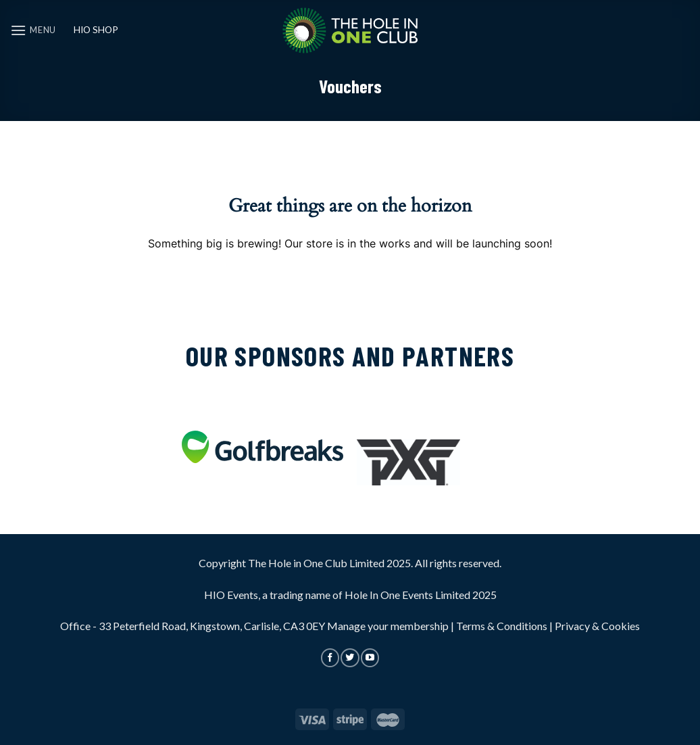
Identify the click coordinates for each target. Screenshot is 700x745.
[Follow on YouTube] (370, 658)
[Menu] (33, 30)
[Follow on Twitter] (350, 658)
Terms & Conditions (502, 626)
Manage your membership (388, 626)
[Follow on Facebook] (330, 658)
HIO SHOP (96, 30)
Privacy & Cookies (597, 626)
